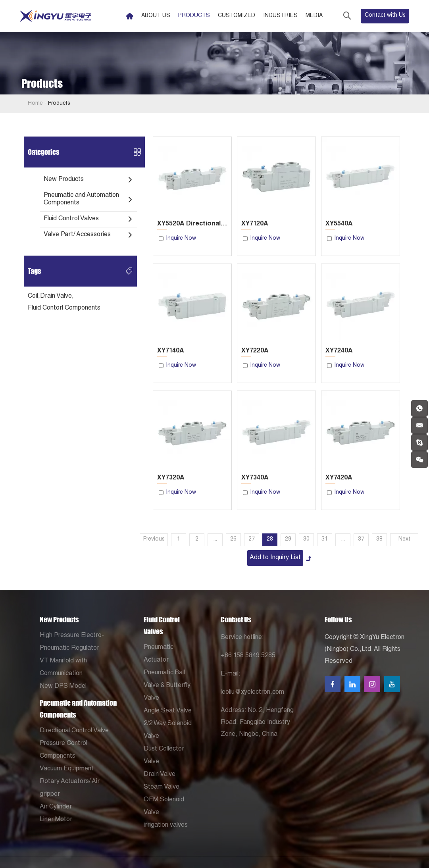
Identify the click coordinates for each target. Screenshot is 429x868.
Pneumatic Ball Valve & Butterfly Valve (167, 686)
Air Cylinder (56, 807)
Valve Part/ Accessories (77, 235)
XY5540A (339, 224)
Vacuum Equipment (67, 769)
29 (288, 539)
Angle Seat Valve (168, 711)
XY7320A (171, 478)
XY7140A (171, 351)
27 (252, 539)
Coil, (34, 296)
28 (270, 539)
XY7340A (255, 478)
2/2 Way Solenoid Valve (168, 730)
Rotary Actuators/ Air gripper (70, 788)
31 (325, 539)
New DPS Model (63, 687)
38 (379, 539)
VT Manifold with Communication (63, 668)
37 (361, 539)
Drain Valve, (57, 296)
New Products (64, 180)
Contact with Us (385, 15)
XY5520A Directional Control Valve (192, 224)
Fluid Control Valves (71, 219)
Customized (237, 16)
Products (194, 16)
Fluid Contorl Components (64, 308)
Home (35, 104)
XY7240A (339, 351)
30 (306, 539)
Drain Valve (160, 775)
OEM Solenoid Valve (164, 806)
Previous (154, 539)
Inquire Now (181, 239)
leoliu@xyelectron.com (252, 693)
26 (233, 539)
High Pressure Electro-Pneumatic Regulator (72, 642)
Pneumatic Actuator (159, 654)
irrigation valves (166, 826)
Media (314, 16)
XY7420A (339, 478)
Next (404, 539)
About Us (156, 16)
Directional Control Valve (74, 731)
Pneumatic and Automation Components (81, 199)
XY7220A (255, 351)
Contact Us (236, 620)
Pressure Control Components (63, 750)
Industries (280, 16)
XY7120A (255, 224)
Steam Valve (162, 787)
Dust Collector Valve (164, 756)
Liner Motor (56, 820)
